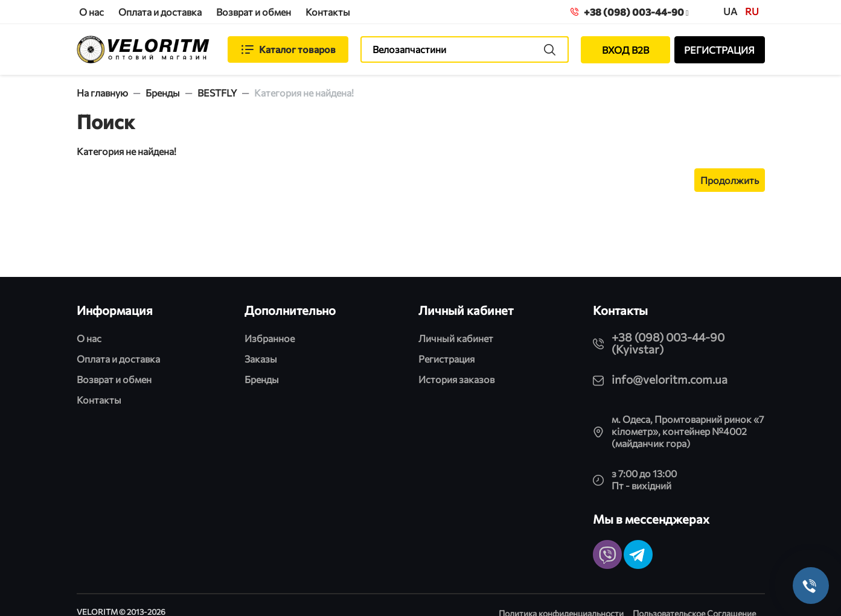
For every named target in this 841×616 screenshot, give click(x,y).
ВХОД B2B (625, 50)
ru (752, 11)
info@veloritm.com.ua (670, 379)
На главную (102, 93)
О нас (91, 12)
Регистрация (446, 359)
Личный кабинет (456, 338)
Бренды (163, 93)
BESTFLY (217, 93)
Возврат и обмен (254, 12)
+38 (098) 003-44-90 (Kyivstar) (668, 343)
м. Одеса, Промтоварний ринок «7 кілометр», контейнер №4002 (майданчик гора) (688, 431)
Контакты (328, 12)
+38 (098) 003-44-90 (630, 12)
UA (730, 11)
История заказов (456, 379)
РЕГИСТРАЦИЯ (719, 50)
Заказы (261, 359)
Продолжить (730, 180)
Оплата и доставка (160, 12)
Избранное (270, 338)
